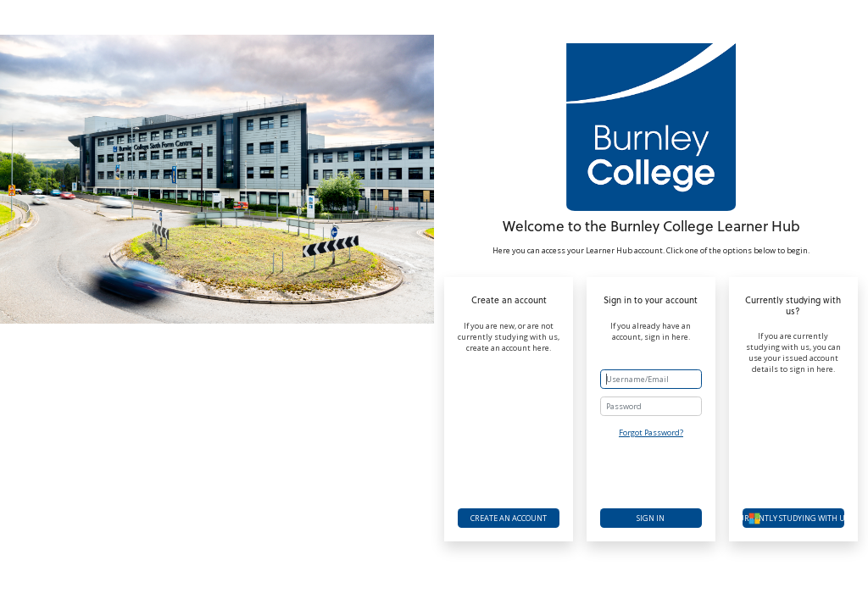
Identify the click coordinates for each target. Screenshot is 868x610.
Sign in (651, 518)
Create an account (509, 518)
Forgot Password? (651, 433)
